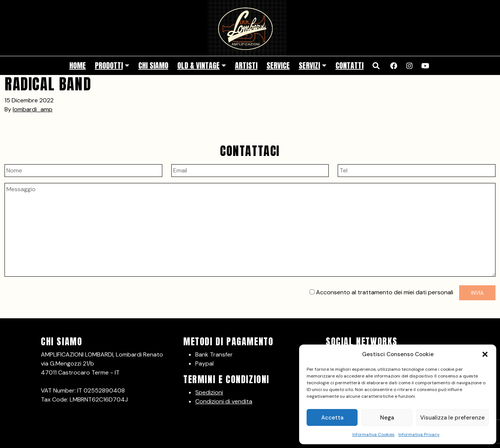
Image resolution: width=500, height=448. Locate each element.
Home (78, 65)
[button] (485, 354)
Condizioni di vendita (224, 401)
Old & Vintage (198, 65)
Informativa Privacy (419, 435)
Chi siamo (153, 65)
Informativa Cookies (374, 435)
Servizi (309, 65)
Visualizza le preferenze (452, 418)
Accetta (332, 418)
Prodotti (109, 65)
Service (278, 65)
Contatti (350, 65)
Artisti (246, 65)
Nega (387, 418)
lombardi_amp (33, 109)
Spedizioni (209, 392)
